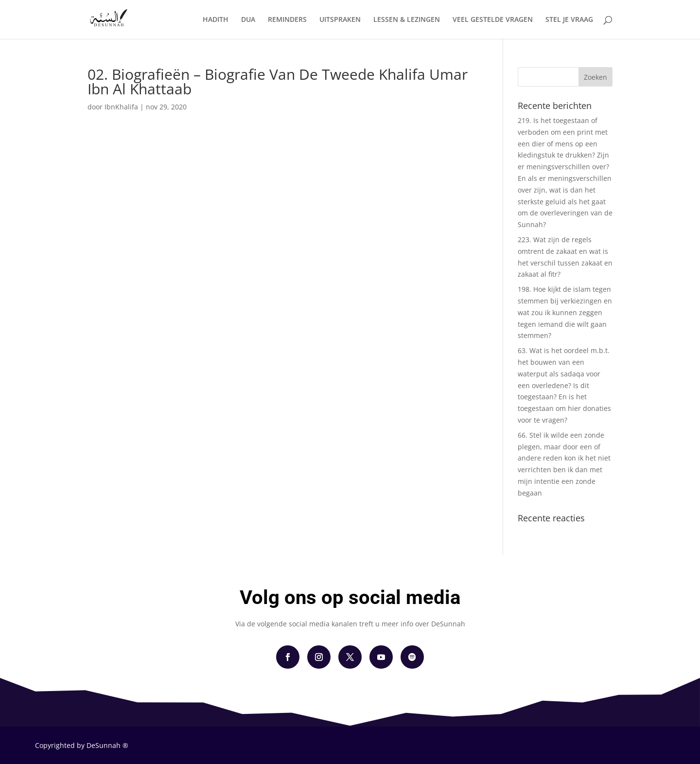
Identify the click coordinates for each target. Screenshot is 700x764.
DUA (248, 20)
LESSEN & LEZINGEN (407, 20)
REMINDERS (287, 20)
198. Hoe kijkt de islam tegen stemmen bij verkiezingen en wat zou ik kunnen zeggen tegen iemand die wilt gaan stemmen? (565, 312)
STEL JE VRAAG (569, 20)
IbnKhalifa (121, 107)
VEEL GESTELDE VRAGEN (493, 20)
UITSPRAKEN (340, 20)
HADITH (216, 20)
